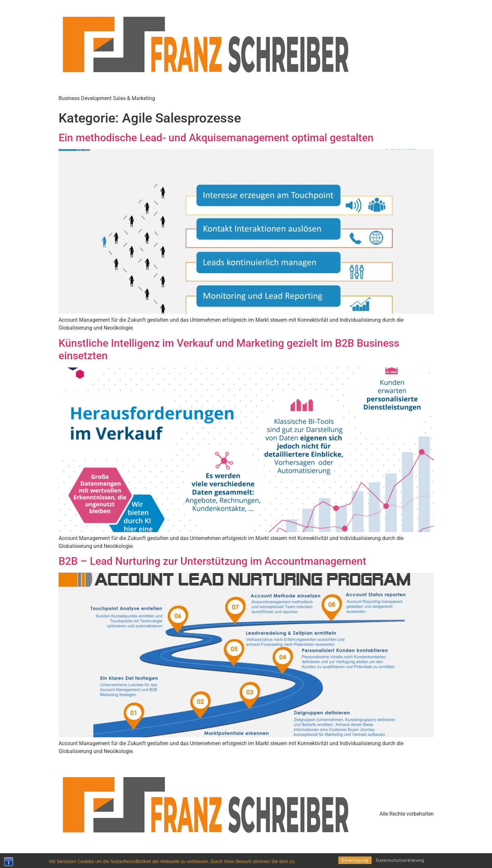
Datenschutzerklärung (400, 860)
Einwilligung (355, 860)
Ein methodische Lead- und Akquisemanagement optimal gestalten (216, 138)
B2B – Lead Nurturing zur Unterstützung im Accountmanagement (212, 561)
